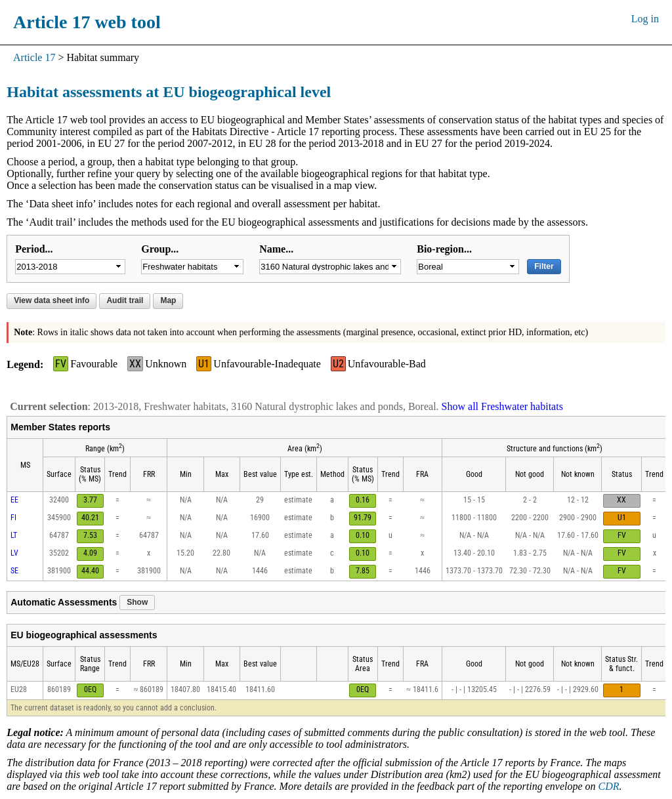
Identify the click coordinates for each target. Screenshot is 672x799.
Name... (276, 249)
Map (168, 300)
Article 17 (34, 57)
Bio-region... (444, 249)
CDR (609, 786)
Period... (34, 249)
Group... (160, 249)
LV (14, 553)
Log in (645, 19)
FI (13, 518)
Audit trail (125, 300)
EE (14, 500)
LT (14, 535)
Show (137, 602)
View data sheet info (52, 300)
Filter (544, 266)
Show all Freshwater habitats (502, 406)
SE (14, 571)
